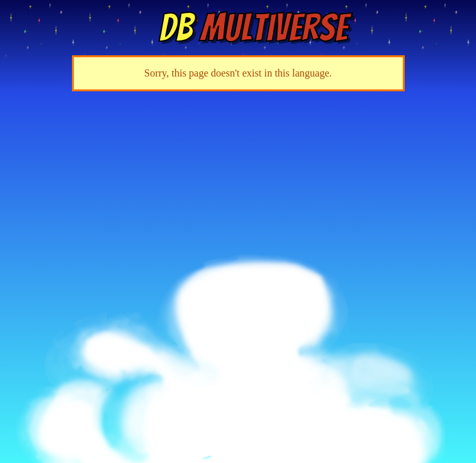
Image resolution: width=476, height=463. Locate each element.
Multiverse (253, 28)
